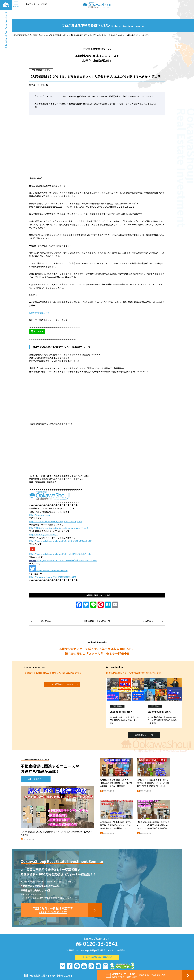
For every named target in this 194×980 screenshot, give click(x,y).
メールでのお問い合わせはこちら (99, 948)
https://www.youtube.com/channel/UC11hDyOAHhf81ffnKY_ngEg (60, 544)
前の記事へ (41, 612)
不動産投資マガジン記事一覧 (97, 612)
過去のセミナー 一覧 (146, 725)
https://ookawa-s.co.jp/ (41, 505)
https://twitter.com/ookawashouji (52, 561)
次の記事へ (153, 612)
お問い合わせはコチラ (39, 303)
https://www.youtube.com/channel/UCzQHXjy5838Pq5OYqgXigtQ (60, 531)
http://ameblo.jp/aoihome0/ (44, 525)
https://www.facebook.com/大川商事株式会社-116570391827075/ (66, 551)
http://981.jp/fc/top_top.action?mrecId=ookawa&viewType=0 (59, 518)
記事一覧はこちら (38, 769)
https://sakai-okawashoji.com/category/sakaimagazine (55, 512)
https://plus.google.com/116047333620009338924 (52, 567)
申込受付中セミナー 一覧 (64, 675)
